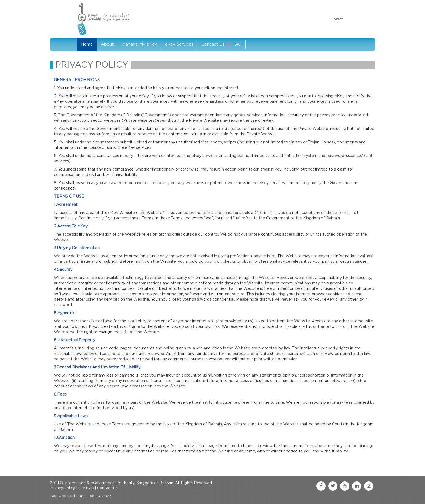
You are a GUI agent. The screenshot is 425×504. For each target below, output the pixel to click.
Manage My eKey (139, 44)
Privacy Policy (62, 488)
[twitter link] (333, 486)
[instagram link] (369, 486)
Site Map (86, 488)
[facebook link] (321, 486)
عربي (339, 18)
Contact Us (213, 44)
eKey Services (179, 44)
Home (87, 44)
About (107, 44)
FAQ (237, 44)
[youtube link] (345, 486)
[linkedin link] (357, 486)
